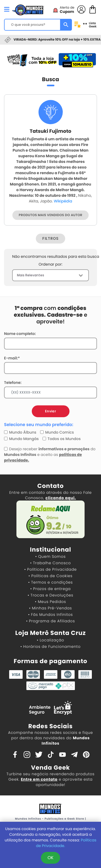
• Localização (50, 640)
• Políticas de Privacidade (50, 569)
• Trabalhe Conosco (50, 563)
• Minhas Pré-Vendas (50, 608)
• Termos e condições (50, 582)
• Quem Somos (50, 556)
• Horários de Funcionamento (50, 646)
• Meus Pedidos (50, 602)
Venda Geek (50, 768)
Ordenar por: (50, 264)
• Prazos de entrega (51, 589)
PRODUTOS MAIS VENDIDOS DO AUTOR (51, 215)
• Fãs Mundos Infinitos (51, 615)
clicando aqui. (61, 498)
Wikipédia (63, 201)
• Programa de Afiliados (50, 621)
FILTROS (50, 238)
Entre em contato (39, 779)
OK (50, 858)
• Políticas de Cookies (51, 576)
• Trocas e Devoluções (50, 595)
